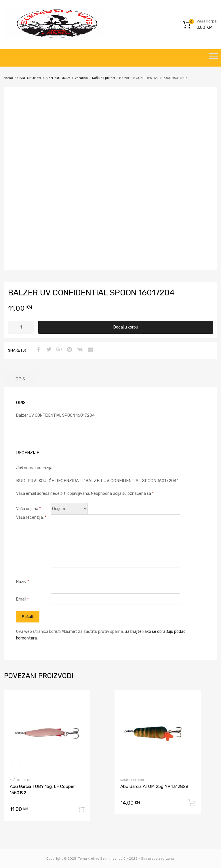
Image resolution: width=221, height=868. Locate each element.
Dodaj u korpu (126, 327)
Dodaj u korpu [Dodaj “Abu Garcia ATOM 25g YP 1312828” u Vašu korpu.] (192, 803)
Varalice (81, 78)
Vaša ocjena (28, 509)
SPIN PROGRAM (58, 78)
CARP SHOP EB (29, 78)
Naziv (23, 582)
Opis (20, 379)
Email (22, 599)
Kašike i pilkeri (103, 78)
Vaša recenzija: (31, 517)
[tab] (20, 379)
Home (8, 78)
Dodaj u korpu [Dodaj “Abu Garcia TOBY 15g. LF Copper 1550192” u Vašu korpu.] (81, 809)
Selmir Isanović (113, 858)
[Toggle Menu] (214, 58)
